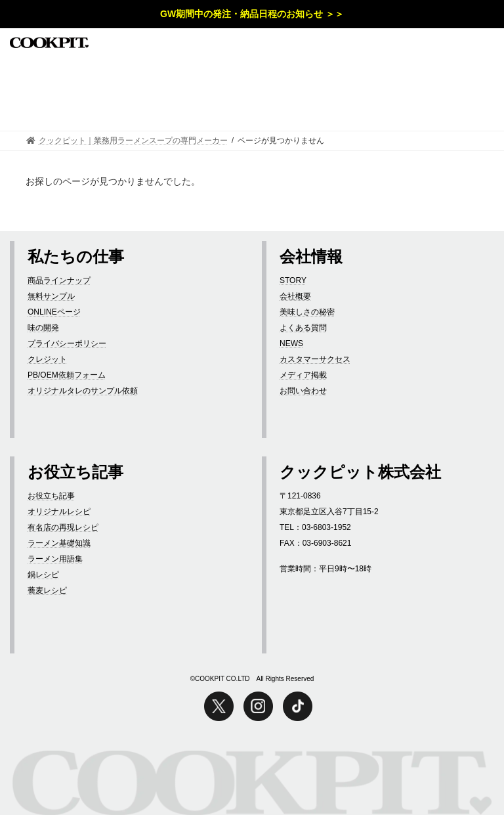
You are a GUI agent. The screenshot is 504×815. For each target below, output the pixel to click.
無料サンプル (51, 296)
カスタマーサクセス (315, 359)
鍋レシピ (43, 575)
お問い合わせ (303, 391)
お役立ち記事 (51, 496)
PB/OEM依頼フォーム (67, 375)
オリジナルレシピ (59, 512)
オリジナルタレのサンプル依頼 (83, 391)
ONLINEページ (54, 312)
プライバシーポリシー (67, 343)
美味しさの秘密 (307, 312)
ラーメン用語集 (55, 559)
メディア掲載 (303, 375)
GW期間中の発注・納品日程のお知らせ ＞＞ (252, 14)
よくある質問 (303, 328)
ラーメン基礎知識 (59, 543)
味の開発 (43, 328)
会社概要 (295, 296)
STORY (293, 280)
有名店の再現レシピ (63, 527)
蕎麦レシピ (47, 590)
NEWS (291, 343)
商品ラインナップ (59, 280)
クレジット (47, 359)
